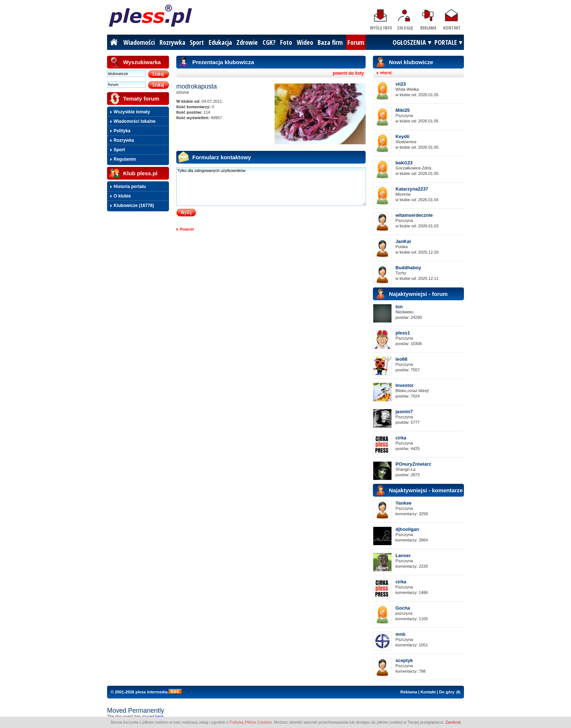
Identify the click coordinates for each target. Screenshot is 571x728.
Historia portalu (130, 187)
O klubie (122, 196)
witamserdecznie (414, 215)
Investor (405, 385)
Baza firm (330, 42)
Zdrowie (247, 42)
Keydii (402, 136)
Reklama (428, 28)
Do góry (447, 692)
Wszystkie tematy (132, 112)
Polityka (122, 131)
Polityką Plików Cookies (251, 722)
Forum (356, 42)
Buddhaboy (408, 268)
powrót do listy (348, 73)
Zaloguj (405, 28)
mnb (400, 634)
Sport (197, 42)
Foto (286, 42)
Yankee (403, 503)
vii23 (401, 84)
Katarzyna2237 (412, 189)
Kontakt (452, 28)
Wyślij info (381, 28)
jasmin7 (404, 412)
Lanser (403, 555)
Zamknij (453, 722)
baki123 (404, 163)
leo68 (401, 359)
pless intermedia (151, 692)
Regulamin (125, 159)
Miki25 (403, 110)
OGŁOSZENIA (409, 42)
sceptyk (404, 660)
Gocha (403, 608)
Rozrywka (172, 42)
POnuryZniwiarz (413, 464)
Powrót (187, 229)
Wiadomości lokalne (135, 121)
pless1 (403, 333)
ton (399, 307)
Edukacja (220, 42)
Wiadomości (139, 42)
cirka (401, 438)
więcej (386, 73)
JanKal (403, 241)
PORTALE (446, 42)
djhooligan (407, 529)
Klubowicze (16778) (134, 206)
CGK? (269, 42)
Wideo (305, 42)
